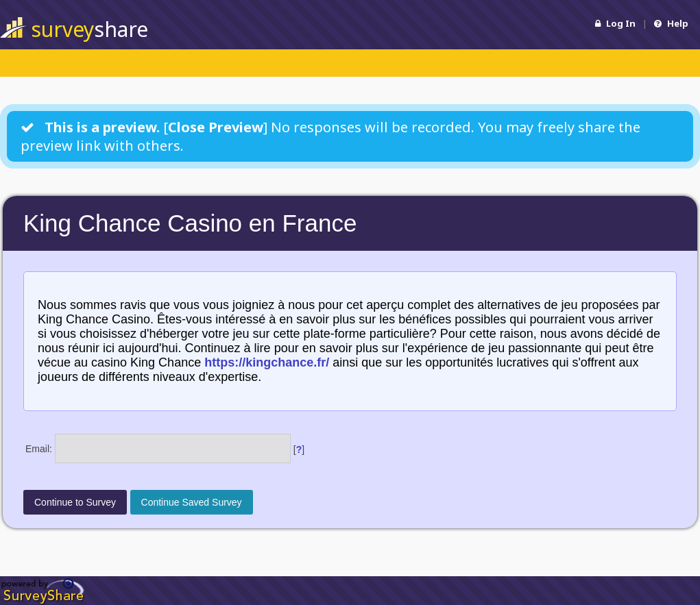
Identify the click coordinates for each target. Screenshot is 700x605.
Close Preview (216, 127)
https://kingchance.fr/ (267, 362)
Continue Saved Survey (192, 502)
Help (671, 23)
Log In (615, 23)
